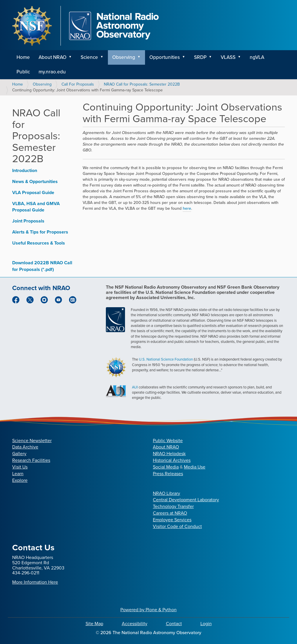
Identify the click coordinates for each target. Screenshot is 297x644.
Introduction (25, 170)
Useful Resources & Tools (39, 243)
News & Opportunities (35, 181)
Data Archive (25, 447)
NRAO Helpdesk (169, 454)
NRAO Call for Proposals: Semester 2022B (142, 84)
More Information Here (35, 582)
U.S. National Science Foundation (166, 359)
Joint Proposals (28, 221)
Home (23, 57)
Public (23, 72)
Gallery (19, 454)
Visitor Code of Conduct (177, 526)
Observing (124, 57)
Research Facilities (31, 460)
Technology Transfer (173, 506)
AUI (135, 387)
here (187, 208)
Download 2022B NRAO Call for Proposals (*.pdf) (42, 266)
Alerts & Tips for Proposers (40, 232)
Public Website (168, 441)
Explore (20, 480)
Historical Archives (172, 460)
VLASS (228, 57)
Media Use (195, 467)
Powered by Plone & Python (148, 610)
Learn (18, 474)
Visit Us (20, 467)
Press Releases (168, 474)
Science (89, 57)
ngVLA (257, 57)
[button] (72, 57)
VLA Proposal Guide (33, 192)
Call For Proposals (78, 84)
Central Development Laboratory (186, 500)
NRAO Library (166, 493)
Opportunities (165, 57)
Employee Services (172, 520)
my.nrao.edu (52, 72)
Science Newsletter (32, 441)
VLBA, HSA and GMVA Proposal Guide (36, 207)
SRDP (200, 57)
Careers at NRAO (170, 513)
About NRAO (52, 57)
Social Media (166, 467)
